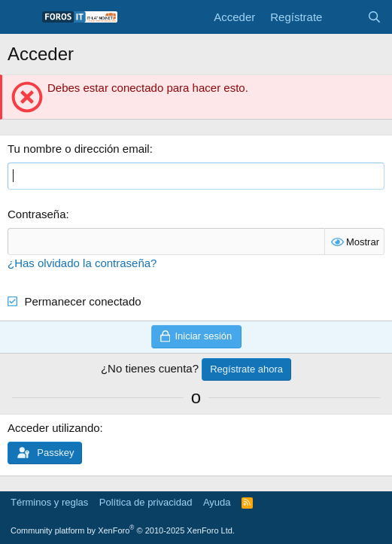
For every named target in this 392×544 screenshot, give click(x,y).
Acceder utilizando (54, 428)
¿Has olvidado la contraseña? (82, 263)
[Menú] (21, 17)
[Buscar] (374, 17)
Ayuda (217, 502)
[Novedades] (344, 17)
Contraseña (37, 214)
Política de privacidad (146, 502)
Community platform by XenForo (123, 530)
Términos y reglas (49, 502)
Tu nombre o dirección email (79, 149)
